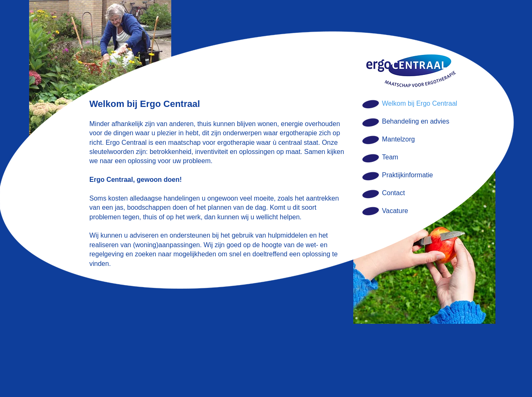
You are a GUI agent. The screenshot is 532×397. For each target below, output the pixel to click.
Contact (393, 193)
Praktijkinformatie (408, 175)
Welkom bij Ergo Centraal (420, 103)
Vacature (395, 211)
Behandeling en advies (416, 121)
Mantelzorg (398, 139)
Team (390, 157)
